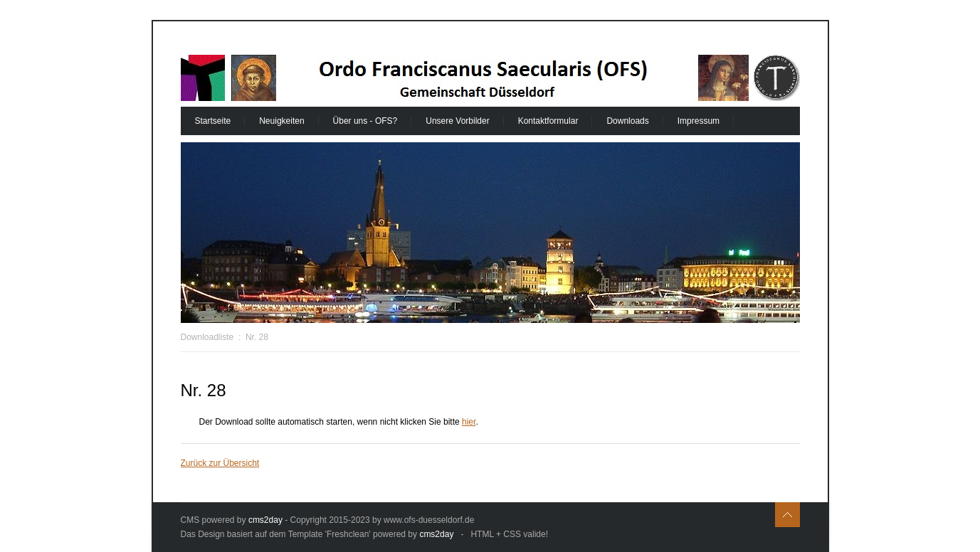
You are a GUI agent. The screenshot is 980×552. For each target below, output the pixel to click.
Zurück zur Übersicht (220, 463)
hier (469, 422)
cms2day (265, 520)
